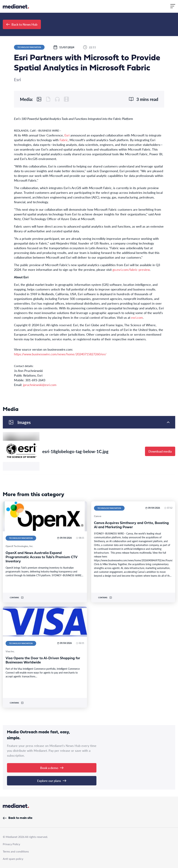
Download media (160, 451)
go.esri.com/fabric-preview (131, 269)
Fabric (64, 140)
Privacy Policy (11, 844)
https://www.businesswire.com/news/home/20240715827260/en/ (60, 354)
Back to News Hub (22, 24)
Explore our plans (52, 781)
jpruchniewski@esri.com (40, 385)
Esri (67, 135)
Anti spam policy (13, 859)
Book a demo (52, 768)
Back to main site (18, 818)
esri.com (137, 317)
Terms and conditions (16, 851)
